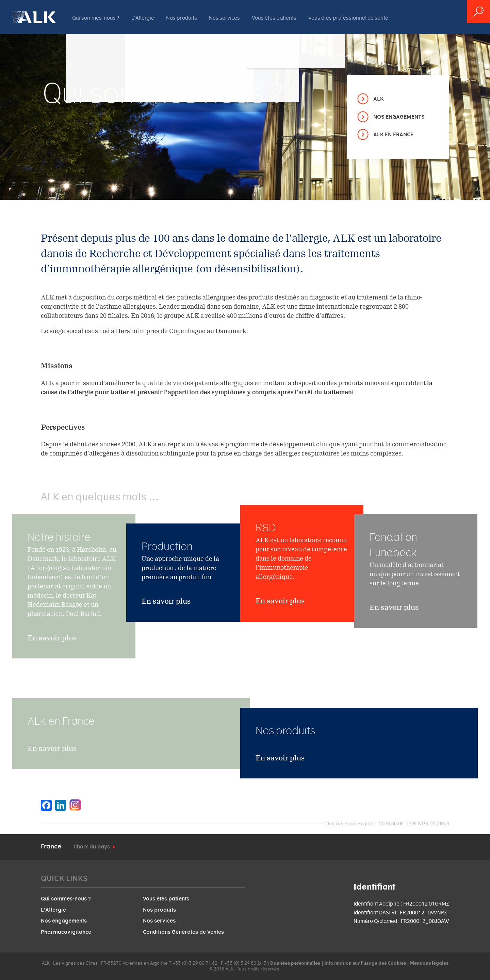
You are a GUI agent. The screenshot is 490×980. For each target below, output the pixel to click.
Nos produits (182, 18)
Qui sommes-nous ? (96, 18)
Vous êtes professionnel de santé (348, 18)
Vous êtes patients (274, 18)
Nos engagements (399, 117)
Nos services (224, 18)
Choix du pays (92, 847)
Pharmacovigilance (66, 932)
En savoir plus (52, 655)
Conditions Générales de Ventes (183, 932)
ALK (378, 99)
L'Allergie (143, 18)
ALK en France (393, 135)
